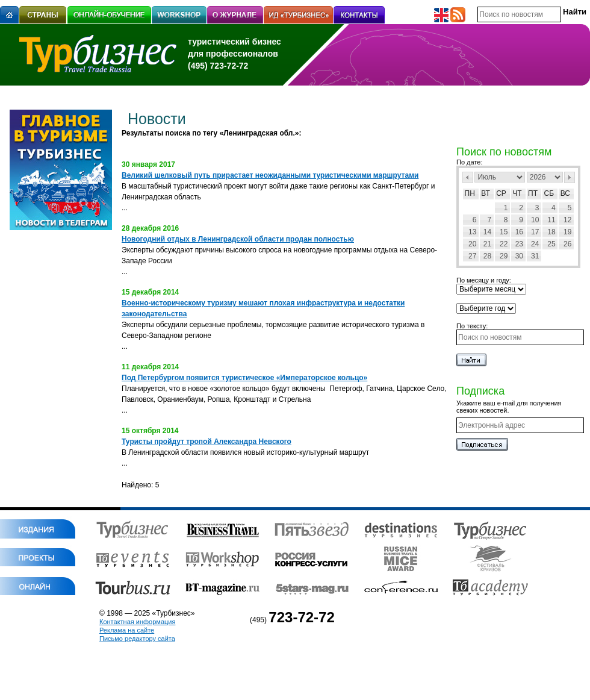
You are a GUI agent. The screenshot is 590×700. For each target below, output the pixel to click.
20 (472, 244)
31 (535, 256)
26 (567, 244)
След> (570, 177)
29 (504, 256)
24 (535, 244)
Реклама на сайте (127, 630)
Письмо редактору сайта (137, 639)
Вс (565, 193)
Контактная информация (137, 622)
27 (472, 256)
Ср (501, 193)
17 (535, 232)
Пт (533, 193)
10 (535, 220)
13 (472, 232)
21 (487, 244)
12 (567, 220)
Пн (470, 193)
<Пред (468, 177)
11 (551, 220)
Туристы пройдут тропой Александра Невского (206, 442)
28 (487, 256)
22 (504, 244)
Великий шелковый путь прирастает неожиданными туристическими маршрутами (270, 175)
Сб (549, 193)
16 (519, 232)
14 (487, 232)
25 (551, 244)
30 (519, 256)
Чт (517, 193)
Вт (486, 193)
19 (567, 232)
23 (519, 244)
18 (551, 232)
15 (504, 232)
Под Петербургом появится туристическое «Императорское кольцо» (244, 378)
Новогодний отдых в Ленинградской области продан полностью (238, 239)
